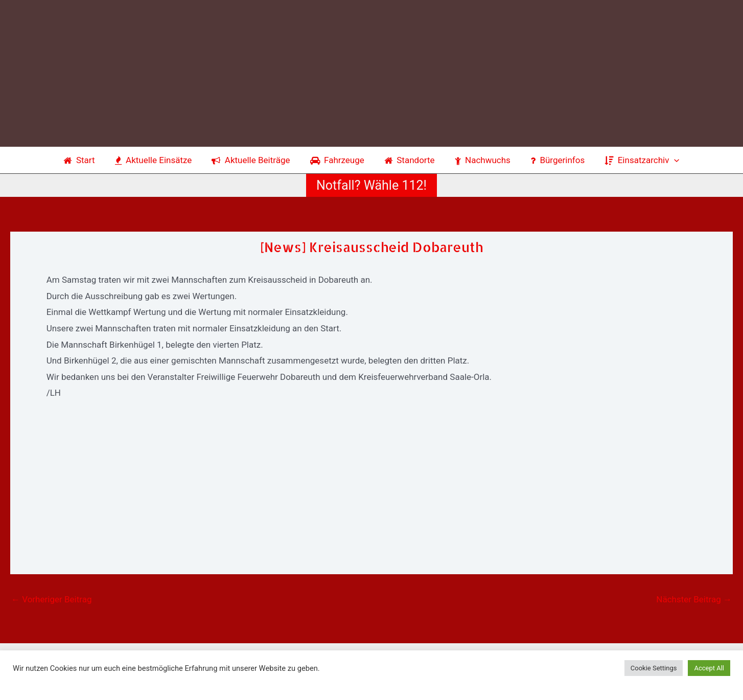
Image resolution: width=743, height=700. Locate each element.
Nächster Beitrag (694, 600)
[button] (371, 185)
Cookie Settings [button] (654, 668)
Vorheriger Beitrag (51, 600)
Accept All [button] (709, 668)
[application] (665, 160)
